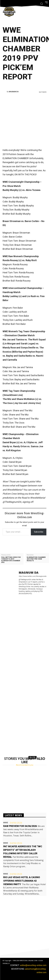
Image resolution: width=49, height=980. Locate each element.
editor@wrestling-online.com (33, 965)
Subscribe (39, 532)
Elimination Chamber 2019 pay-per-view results (36, 559)
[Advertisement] (24, 120)
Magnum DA (14, 92)
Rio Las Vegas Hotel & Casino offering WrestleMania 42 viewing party (22, 881)
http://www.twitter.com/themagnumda (33, 576)
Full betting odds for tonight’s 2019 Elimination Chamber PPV (11, 560)
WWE (6, 823)
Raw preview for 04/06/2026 (20, 826)
